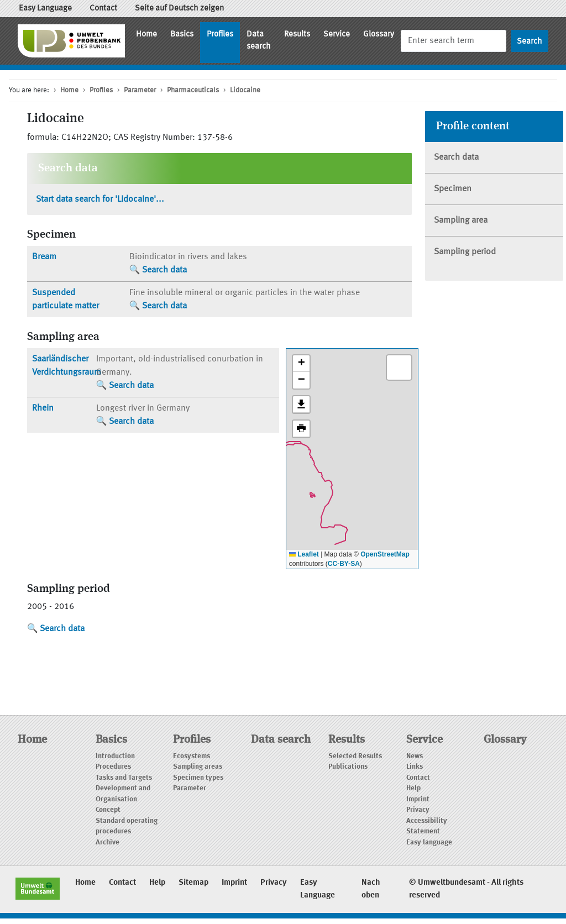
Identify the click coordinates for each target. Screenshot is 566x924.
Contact (103, 9)
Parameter (140, 90)
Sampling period (465, 252)
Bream (44, 257)
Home (146, 35)
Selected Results (355, 756)
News (415, 756)
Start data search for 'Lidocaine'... (100, 200)
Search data (164, 270)
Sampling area (461, 221)
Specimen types (198, 778)
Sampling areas (198, 767)
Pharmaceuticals (193, 90)
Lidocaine (245, 90)
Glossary (379, 35)
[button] (301, 364)
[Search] (454, 41)
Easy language (429, 842)
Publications (348, 767)
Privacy (418, 810)
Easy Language (45, 9)
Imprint (418, 799)
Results (297, 35)
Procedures (113, 767)
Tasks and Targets (124, 778)
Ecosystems (192, 756)
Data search (259, 41)
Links (415, 767)
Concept (108, 810)
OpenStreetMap (385, 554)
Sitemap (193, 883)
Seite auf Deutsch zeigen (179, 9)
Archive (108, 842)
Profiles (220, 35)
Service (337, 35)
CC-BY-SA (344, 564)
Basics (182, 35)
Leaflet (304, 554)
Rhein (43, 408)
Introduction (115, 756)
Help (413, 788)
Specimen (453, 189)
